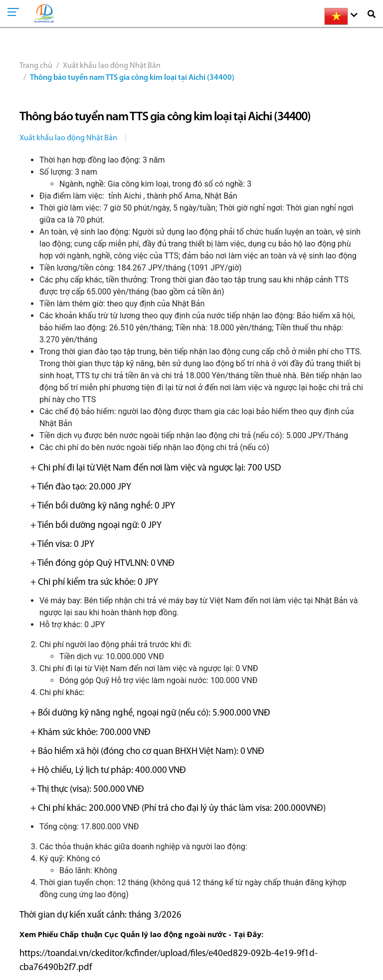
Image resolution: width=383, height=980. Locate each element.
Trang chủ (36, 66)
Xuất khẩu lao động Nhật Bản (112, 66)
